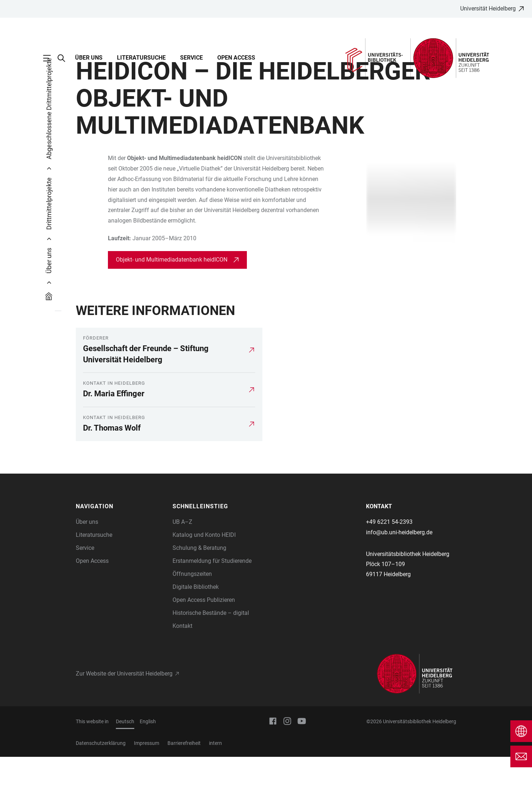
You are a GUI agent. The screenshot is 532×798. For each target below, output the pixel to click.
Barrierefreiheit (184, 784)
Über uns (89, 58)
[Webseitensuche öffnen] (65, 58)
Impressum (147, 784)
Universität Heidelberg (488, 8)
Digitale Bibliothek (196, 628)
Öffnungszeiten (192, 615)
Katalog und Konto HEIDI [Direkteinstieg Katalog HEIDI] (204, 576)
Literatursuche (141, 58)
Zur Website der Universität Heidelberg (124, 715)
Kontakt (182, 667)
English (148, 763)
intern (215, 784)
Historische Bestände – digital (211, 654)
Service (191, 58)
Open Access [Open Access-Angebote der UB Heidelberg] (92, 602)
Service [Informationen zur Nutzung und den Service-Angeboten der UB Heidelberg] (85, 589)
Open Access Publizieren (204, 641)
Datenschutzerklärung (101, 784)
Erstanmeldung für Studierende (212, 602)
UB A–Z (182, 563)
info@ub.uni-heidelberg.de (399, 573)
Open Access (236, 58)
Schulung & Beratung (199, 589)
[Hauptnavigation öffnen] (51, 58)
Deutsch (125, 763)
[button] (121, 548)
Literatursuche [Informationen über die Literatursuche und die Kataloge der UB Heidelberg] (94, 576)
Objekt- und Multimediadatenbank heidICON (172, 301)
